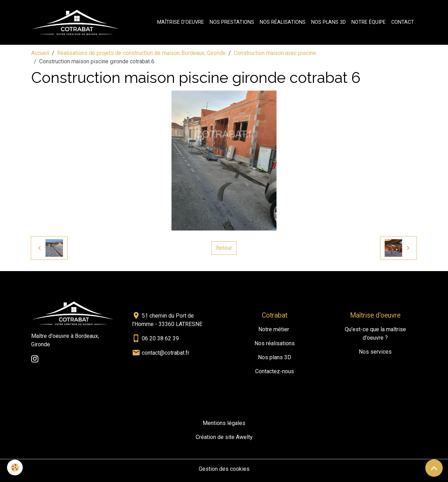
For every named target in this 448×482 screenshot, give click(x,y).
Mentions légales (224, 423)
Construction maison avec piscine (275, 53)
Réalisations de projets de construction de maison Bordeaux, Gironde (141, 53)
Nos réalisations (283, 22)
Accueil (40, 53)
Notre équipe (369, 22)
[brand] (77, 22)
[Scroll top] (434, 468)
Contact (403, 22)
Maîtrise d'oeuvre (181, 22)
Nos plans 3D (328, 22)
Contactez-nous (275, 371)
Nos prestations (232, 22)
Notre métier (274, 329)
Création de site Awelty (224, 437)
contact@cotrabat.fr (166, 353)
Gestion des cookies (224, 469)
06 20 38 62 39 (160, 338)
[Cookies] (15, 467)
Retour (224, 248)
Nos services (375, 352)
